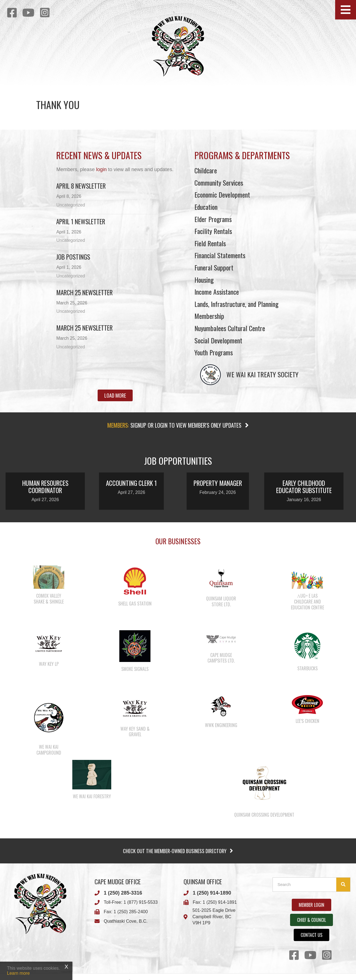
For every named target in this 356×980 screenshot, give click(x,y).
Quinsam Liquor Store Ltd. (221, 601)
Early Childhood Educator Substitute (304, 487)
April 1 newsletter (81, 221)
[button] (346, 10)
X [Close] (66, 967)
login (101, 169)
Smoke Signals (135, 669)
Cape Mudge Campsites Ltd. (221, 658)
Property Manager (218, 483)
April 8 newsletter (81, 186)
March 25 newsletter (84, 328)
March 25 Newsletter (84, 292)
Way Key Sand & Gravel (135, 732)
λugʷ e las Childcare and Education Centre (307, 602)
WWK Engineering (221, 725)
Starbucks (307, 668)
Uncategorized (71, 205)
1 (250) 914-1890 (212, 893)
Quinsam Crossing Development (264, 815)
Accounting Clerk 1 (131, 483)
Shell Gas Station (135, 604)
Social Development (218, 340)
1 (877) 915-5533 (141, 902)
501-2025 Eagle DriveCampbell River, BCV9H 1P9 (214, 917)
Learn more (18, 973)
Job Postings (73, 257)
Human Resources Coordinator (45, 487)
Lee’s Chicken (307, 721)
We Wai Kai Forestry (92, 796)
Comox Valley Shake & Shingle (49, 599)
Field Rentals (210, 243)
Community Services (219, 183)
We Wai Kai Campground (49, 750)
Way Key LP (49, 664)
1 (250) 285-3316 (123, 893)
